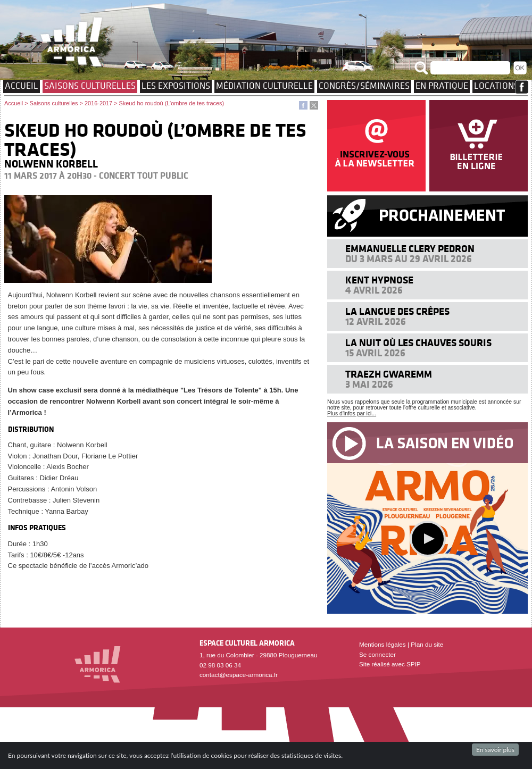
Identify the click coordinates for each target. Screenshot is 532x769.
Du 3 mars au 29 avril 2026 (409, 259)
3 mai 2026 (369, 384)
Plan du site (427, 644)
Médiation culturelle (264, 86)
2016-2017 (98, 103)
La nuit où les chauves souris (418, 343)
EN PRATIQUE (442, 86)
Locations (496, 86)
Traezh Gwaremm (389, 374)
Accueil (22, 86)
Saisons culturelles (90, 86)
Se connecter (377, 654)
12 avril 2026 (376, 321)
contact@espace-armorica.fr (239, 675)
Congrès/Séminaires (364, 86)
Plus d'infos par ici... (352, 413)
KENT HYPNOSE (379, 280)
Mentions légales (383, 644)
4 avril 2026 (374, 290)
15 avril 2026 (375, 353)
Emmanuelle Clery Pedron (410, 249)
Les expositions (176, 86)
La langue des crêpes (397, 311)
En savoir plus (495, 750)
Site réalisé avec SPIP (390, 664)
